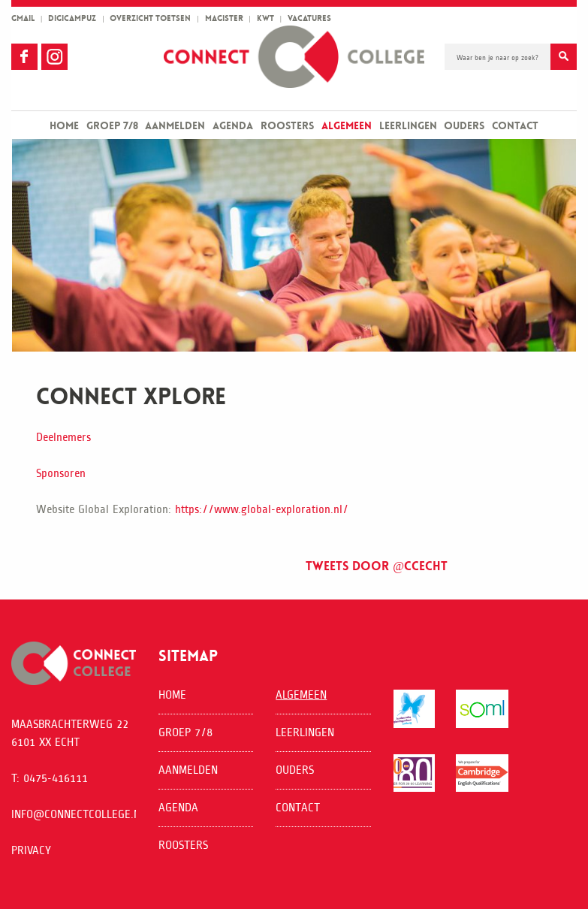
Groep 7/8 (112, 125)
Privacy (31, 850)
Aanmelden (175, 125)
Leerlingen (408, 125)
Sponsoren (61, 473)
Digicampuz (72, 18)
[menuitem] (64, 125)
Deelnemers (63, 437)
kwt (265, 18)
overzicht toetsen (150, 18)
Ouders (464, 125)
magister (224, 18)
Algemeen (347, 125)
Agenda (233, 125)
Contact (515, 125)
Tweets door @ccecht (377, 566)
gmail (23, 18)
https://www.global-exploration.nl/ (262, 509)
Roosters (287, 125)
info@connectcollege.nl (78, 814)
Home (64, 125)
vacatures (309, 18)
